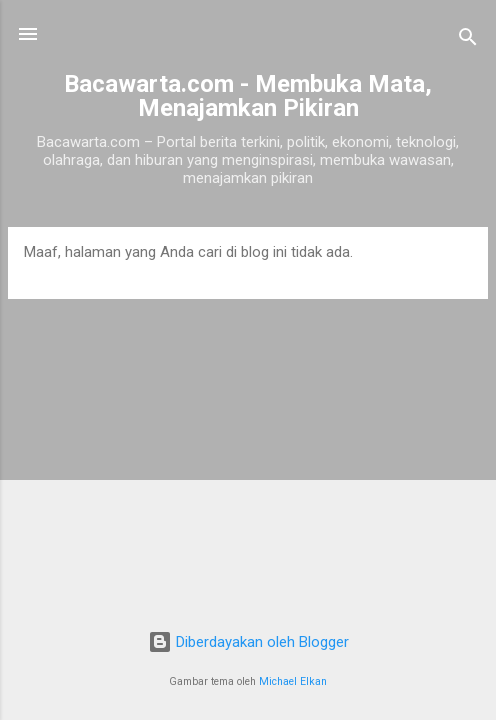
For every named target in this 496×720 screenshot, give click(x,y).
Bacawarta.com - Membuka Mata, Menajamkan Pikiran (248, 96)
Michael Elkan (293, 681)
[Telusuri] (468, 40)
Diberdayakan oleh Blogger (248, 642)
